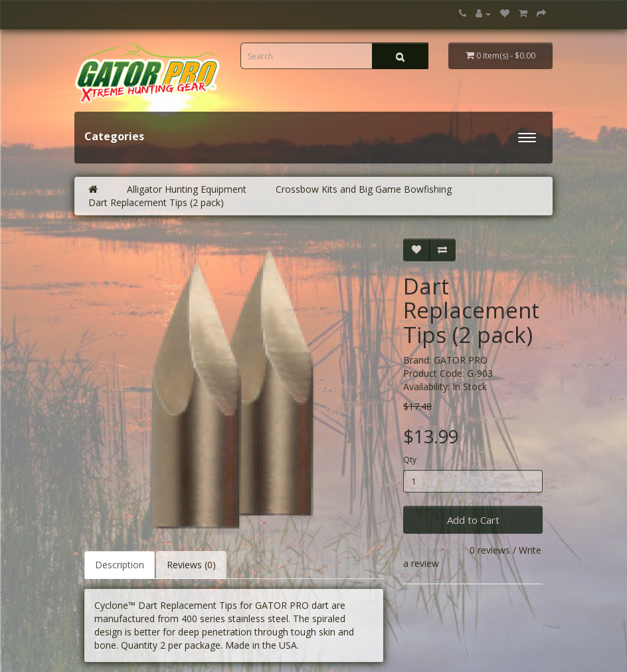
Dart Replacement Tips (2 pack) (156, 202)
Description (120, 565)
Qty (410, 460)
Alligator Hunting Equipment (187, 189)
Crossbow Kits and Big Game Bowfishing (364, 189)
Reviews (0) (191, 565)
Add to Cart (473, 520)
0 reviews (490, 550)
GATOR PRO (461, 360)
